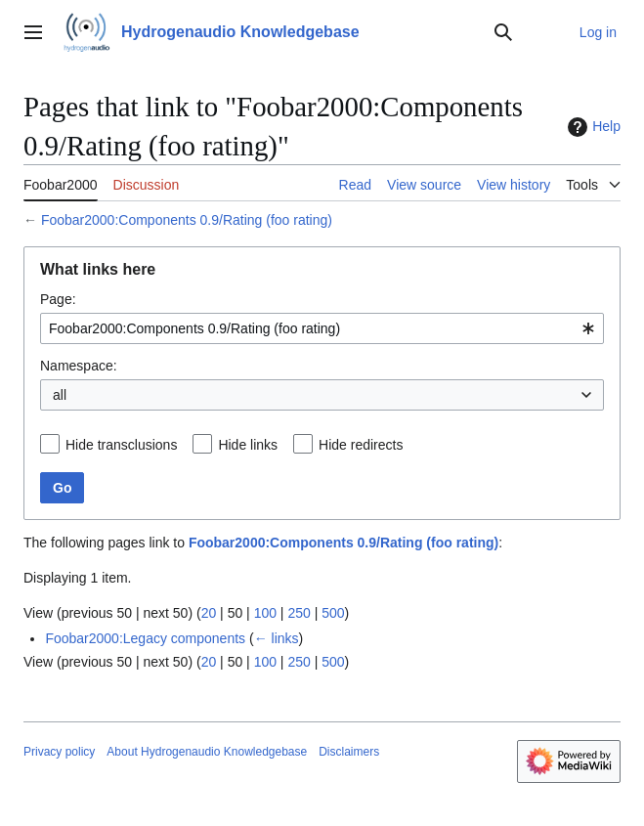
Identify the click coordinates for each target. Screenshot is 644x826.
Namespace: (79, 366)
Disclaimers (349, 752)
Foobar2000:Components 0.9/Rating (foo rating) (187, 220)
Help (592, 127)
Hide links (248, 445)
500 (333, 613)
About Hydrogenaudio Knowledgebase (207, 752)
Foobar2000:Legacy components (145, 638)
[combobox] (322, 328)
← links (277, 638)
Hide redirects (361, 445)
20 (209, 613)
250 (299, 613)
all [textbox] (60, 395)
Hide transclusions (121, 445)
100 (265, 613)
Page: (58, 299)
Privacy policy (59, 752)
